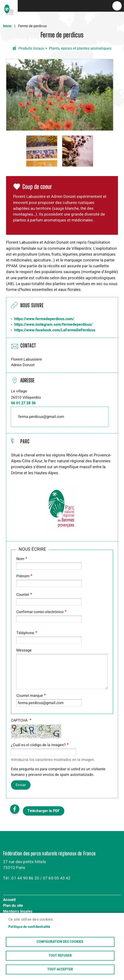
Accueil (9, 900)
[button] (60, 95)
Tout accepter (60, 969)
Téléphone (25, 633)
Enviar (21, 785)
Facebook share (15, 809)
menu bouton (117, 6)
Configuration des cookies (60, 942)
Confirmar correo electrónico (40, 612)
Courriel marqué (30, 696)
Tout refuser (60, 956)
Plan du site (13, 906)
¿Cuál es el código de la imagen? (38, 745)
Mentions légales (18, 912)
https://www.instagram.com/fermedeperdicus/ (53, 325)
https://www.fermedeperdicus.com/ (44, 319)
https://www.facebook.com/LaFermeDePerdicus (55, 330)
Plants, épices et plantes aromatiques (80, 48)
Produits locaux (31, 48)
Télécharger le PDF (44, 811)
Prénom (23, 576)
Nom (20, 559)
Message (24, 650)
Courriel (23, 595)
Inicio (7, 26)
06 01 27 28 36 (23, 403)
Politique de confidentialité (29, 927)
